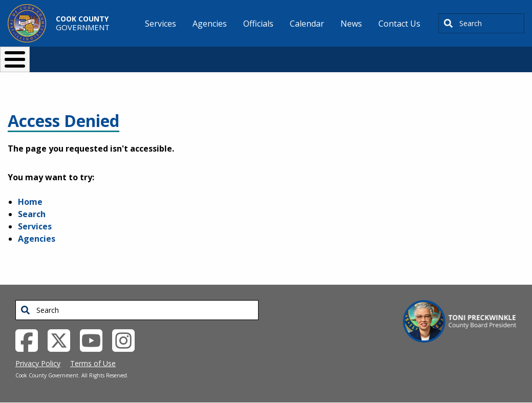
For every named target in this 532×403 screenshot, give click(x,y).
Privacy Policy (38, 363)
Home (30, 202)
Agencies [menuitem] (210, 24)
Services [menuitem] (161, 24)
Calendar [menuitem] (307, 24)
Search (32, 214)
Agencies (37, 239)
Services (35, 226)
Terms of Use (93, 363)
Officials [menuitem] (258, 24)
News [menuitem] (351, 24)
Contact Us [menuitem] (399, 24)
